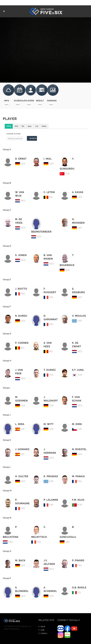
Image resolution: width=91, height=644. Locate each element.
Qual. (30, 126)
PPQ (16, 126)
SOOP (42, 627)
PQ (23, 126)
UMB (41, 630)
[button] (15, 138)
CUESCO (43, 633)
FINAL (44, 126)
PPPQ (9, 126)
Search (33, 138)
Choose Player (13, 134)
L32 (37, 126)
